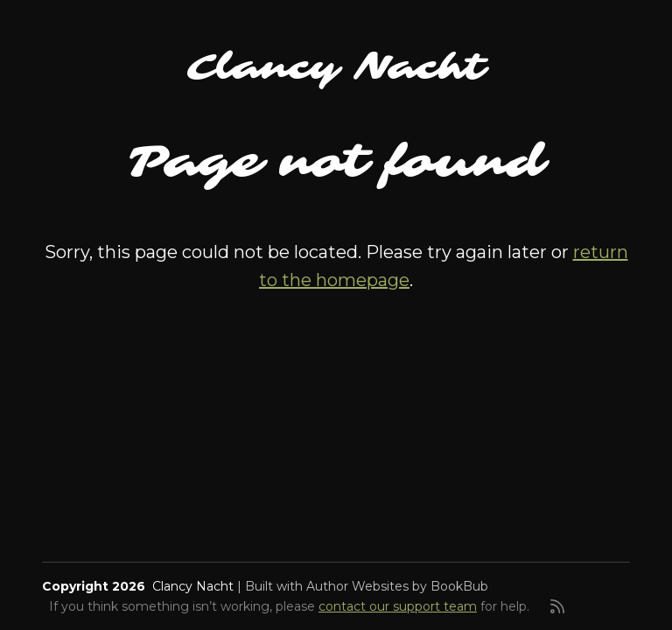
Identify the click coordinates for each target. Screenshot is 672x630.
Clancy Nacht (336, 67)
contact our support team (398, 606)
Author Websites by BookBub (397, 586)
